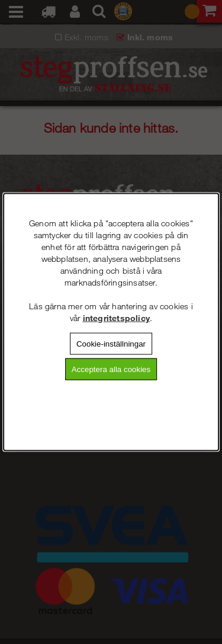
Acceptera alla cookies (111, 369)
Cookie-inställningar (111, 343)
